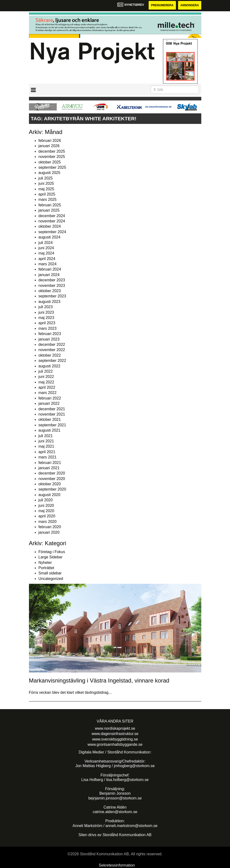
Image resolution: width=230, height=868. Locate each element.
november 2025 (52, 157)
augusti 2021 (50, 430)
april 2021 (47, 452)
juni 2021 (46, 441)
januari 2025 (49, 210)
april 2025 (47, 194)
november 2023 (52, 286)
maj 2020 (46, 511)
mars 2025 (48, 200)
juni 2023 (46, 312)
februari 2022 (50, 398)
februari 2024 (50, 269)
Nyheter (45, 563)
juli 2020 (46, 500)
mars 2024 (48, 264)
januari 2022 (49, 403)
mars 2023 (48, 328)
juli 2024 (46, 243)
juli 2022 (46, 371)
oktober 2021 (50, 420)
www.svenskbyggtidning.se (115, 739)
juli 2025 (46, 178)
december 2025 (52, 151)
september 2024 (52, 232)
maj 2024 (46, 253)
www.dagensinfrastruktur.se (115, 734)
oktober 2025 (50, 162)
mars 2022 (48, 393)
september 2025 (52, 167)
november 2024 (52, 221)
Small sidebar (50, 573)
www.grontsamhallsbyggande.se (115, 744)
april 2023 (47, 323)
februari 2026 (50, 141)
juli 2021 (46, 436)
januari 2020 (49, 532)
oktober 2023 (50, 291)
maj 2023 (46, 318)
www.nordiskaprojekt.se (115, 728)
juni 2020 (46, 506)
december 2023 (52, 280)
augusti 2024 (50, 237)
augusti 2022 (50, 366)
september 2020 (52, 489)
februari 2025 (50, 205)
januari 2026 (49, 146)
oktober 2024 (50, 226)
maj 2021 (46, 446)
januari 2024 (49, 275)
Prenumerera (162, 5)
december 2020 (52, 473)
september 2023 (52, 296)
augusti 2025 (50, 173)
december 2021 (52, 409)
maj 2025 (46, 189)
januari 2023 (49, 339)
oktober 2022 (50, 355)
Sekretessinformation (117, 865)
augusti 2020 (50, 495)
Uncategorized (51, 579)
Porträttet (46, 568)
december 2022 (52, 344)
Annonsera (190, 5)
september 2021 (52, 425)
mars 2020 (48, 522)
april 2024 (47, 259)
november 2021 (52, 414)
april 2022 (47, 387)
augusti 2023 (50, 302)
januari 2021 (49, 468)
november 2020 (52, 479)
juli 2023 (46, 307)
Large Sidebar (51, 557)
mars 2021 (48, 457)
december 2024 (52, 216)
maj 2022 (46, 382)
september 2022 (52, 361)
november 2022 (52, 350)
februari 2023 (50, 334)
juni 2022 (46, 377)
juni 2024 (46, 248)
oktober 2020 (50, 484)
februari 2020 (50, 527)
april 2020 (47, 516)
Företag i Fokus (52, 552)
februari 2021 (50, 463)
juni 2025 (46, 183)
